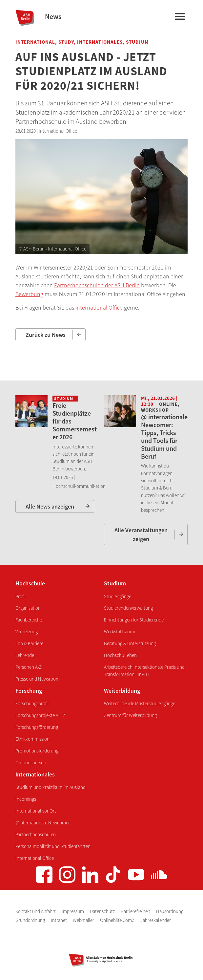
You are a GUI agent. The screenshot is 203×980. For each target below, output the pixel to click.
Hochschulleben (120, 655)
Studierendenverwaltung (128, 608)
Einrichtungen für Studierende (134, 620)
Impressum (73, 911)
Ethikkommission (32, 739)
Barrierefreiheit (136, 911)
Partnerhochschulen (36, 834)
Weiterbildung (122, 691)
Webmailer (84, 920)
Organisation (28, 608)
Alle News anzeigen (50, 506)
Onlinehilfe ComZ (118, 920)
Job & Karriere (29, 643)
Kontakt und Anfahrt (36, 911)
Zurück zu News (46, 335)
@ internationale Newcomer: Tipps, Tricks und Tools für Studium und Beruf (164, 436)
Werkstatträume (120, 632)
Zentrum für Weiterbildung (130, 715)
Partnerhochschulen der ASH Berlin (97, 285)
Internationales (35, 774)
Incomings (26, 799)
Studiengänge (118, 596)
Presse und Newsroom (38, 679)
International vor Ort (36, 811)
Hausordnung (170, 911)
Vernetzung (27, 632)
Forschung (29, 691)
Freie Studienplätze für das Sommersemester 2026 (75, 421)
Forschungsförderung (37, 727)
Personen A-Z (29, 667)
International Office (99, 307)
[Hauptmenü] (179, 18)
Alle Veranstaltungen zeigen (141, 534)
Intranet (59, 920)
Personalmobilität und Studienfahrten (53, 846)
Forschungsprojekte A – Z (40, 715)
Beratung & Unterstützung (130, 643)
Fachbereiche (29, 620)
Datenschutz (103, 911)
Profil (21, 596)
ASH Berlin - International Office (55, 249)
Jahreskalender (156, 920)
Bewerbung (29, 294)
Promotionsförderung (37, 751)
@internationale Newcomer (43, 823)
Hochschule (30, 583)
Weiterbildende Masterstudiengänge (140, 703)
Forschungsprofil (32, 703)
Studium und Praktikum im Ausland (51, 787)
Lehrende (25, 655)
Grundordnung (31, 920)
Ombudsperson (31, 762)
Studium (115, 583)
